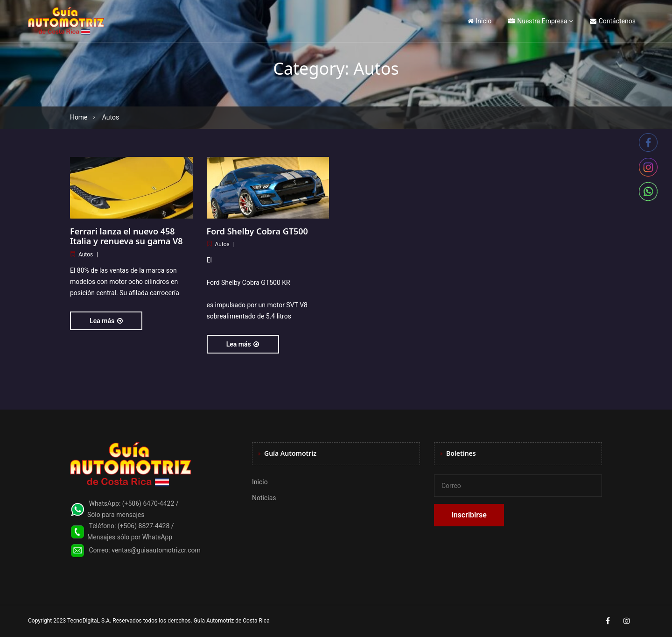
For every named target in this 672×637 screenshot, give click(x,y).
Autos (86, 255)
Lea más (106, 321)
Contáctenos (613, 21)
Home (79, 117)
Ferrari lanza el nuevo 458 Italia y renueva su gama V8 (126, 236)
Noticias (264, 498)
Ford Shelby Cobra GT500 (257, 231)
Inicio (480, 21)
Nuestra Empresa (538, 21)
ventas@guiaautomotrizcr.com (156, 550)
